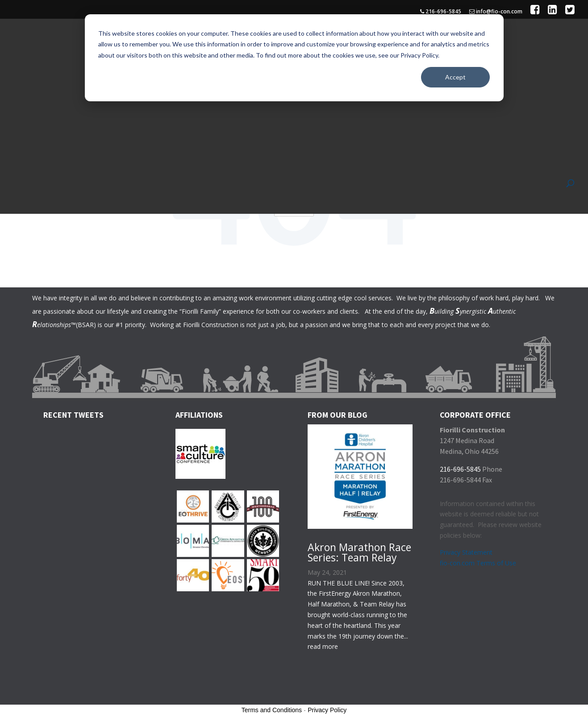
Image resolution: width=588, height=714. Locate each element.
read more (323, 645)
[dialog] (294, 58)
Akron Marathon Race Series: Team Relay (359, 550)
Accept (455, 77)
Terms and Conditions (272, 708)
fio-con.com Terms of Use (478, 561)
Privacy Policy (327, 708)
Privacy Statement (466, 550)
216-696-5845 (441, 12)
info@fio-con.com (496, 12)
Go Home (294, 207)
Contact (547, 50)
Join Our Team (515, 50)
